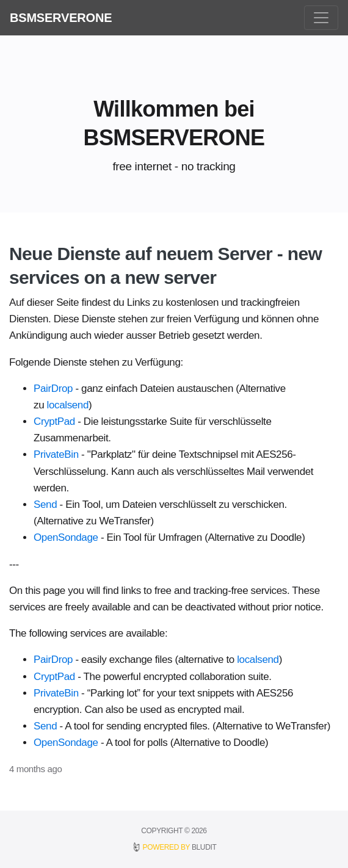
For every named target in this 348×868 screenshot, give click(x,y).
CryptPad (54, 421)
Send (45, 505)
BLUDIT (204, 847)
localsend (68, 405)
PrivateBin (56, 454)
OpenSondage (66, 537)
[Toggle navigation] (321, 18)
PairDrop (53, 389)
